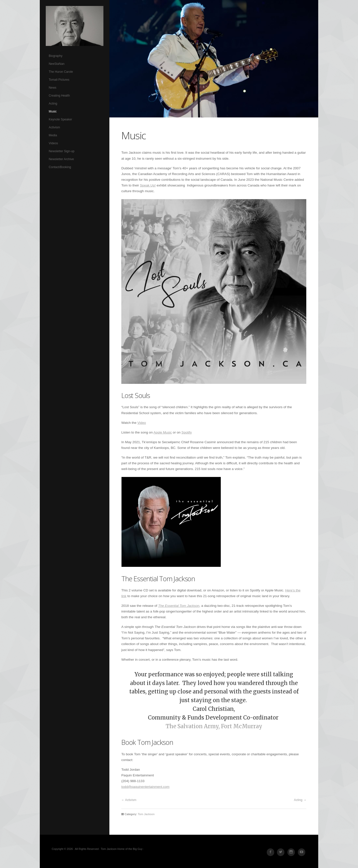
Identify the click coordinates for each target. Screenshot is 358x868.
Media (53, 135)
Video (142, 423)
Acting (53, 104)
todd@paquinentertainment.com (145, 787)
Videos (53, 143)
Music (53, 111)
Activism (54, 127)
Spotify (187, 432)
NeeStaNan (57, 64)
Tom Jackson (75, 26)
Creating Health (59, 96)
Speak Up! (148, 185)
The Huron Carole (61, 72)
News (53, 88)
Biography (56, 56)
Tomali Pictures (59, 80)
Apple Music (163, 432)
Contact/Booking (60, 167)
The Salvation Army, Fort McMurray (214, 726)
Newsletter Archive (61, 159)
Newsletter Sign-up (62, 151)
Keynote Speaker (60, 119)
